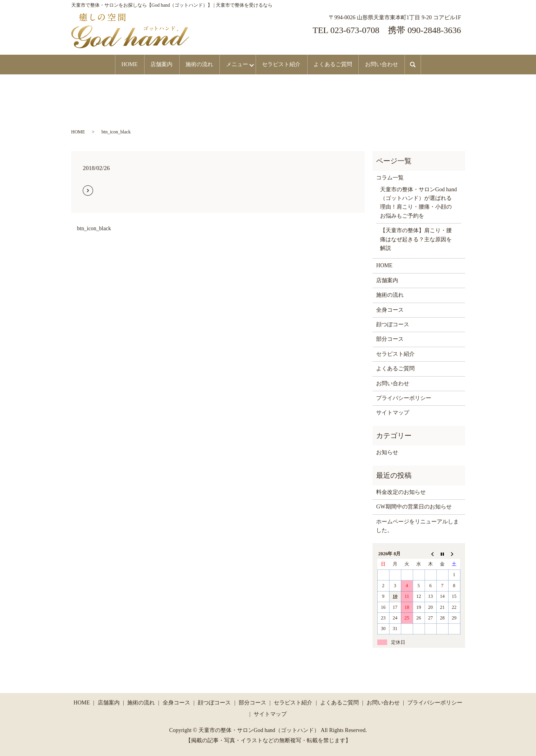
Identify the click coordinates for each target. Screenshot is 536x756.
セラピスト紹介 (286, 64)
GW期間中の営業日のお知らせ (414, 506)
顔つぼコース (393, 324)
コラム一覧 (390, 177)
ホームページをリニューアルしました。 (417, 526)
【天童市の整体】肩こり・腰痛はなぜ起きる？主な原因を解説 (416, 239)
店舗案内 (154, 64)
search (431, 64)
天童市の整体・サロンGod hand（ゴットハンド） (259, 730)
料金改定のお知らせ (401, 492)
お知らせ (387, 452)
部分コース (390, 339)
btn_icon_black (94, 228)
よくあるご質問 (341, 64)
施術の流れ (195, 64)
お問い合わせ (393, 64)
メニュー (236, 64)
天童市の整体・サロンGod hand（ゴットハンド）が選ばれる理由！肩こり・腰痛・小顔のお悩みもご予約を (418, 202)
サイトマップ (393, 412)
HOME (118, 64)
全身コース (390, 310)
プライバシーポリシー (404, 398)
